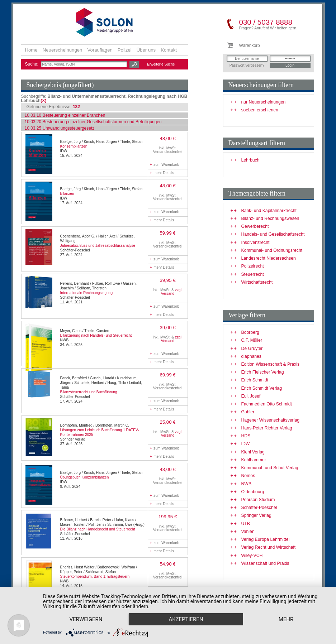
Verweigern (86, 619)
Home (31, 50)
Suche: (32, 64)
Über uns (146, 50)
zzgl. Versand (172, 292)
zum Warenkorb (165, 165)
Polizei (125, 50)
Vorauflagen (100, 50)
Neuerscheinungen (63, 50)
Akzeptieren (186, 619)
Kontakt (169, 50)
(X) (43, 101)
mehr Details (162, 173)
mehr (286, 619)
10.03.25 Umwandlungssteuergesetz (60, 128)
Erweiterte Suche (161, 64)
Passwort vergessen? (247, 65)
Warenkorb (250, 45)
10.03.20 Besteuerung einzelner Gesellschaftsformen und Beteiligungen (93, 122)
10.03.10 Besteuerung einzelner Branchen (65, 115)
